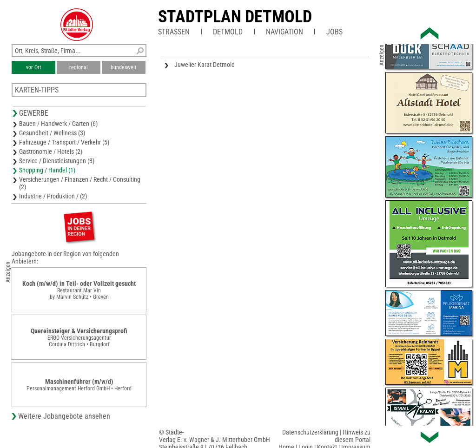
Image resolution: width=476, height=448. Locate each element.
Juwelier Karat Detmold (205, 65)
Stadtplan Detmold (235, 17)
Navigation (284, 32)
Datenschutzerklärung (310, 432)
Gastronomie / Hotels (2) (51, 152)
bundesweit (124, 67)
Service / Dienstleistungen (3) (57, 161)
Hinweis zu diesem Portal (353, 436)
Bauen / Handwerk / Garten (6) (58, 124)
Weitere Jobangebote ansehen (64, 416)
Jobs (334, 32)
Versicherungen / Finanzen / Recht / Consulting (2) (80, 183)
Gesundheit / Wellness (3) (52, 133)
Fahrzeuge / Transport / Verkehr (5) (64, 142)
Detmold (228, 32)
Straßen (174, 32)
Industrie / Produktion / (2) (53, 196)
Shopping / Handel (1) (47, 170)
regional (79, 67)
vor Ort (34, 67)
